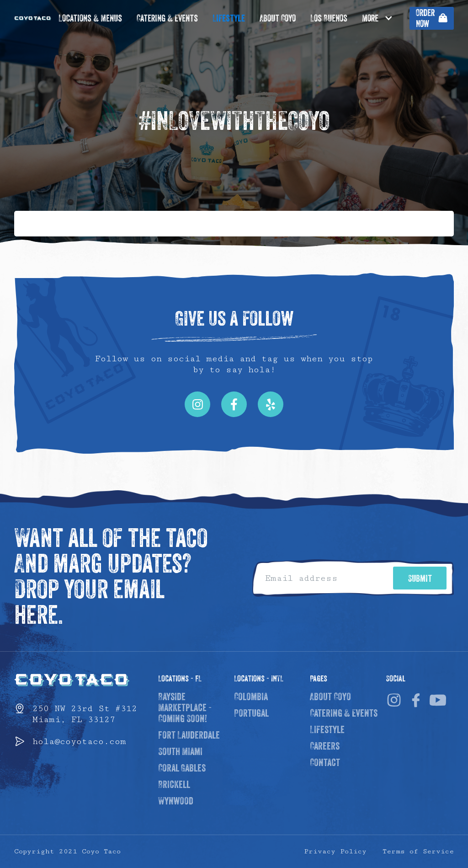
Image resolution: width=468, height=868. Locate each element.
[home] (33, 18)
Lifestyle (229, 19)
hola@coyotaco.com (79, 741)
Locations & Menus (90, 19)
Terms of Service (418, 851)
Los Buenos (329, 19)
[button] (382, 18)
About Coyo (278, 19)
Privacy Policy (335, 851)
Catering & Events (167, 19)
